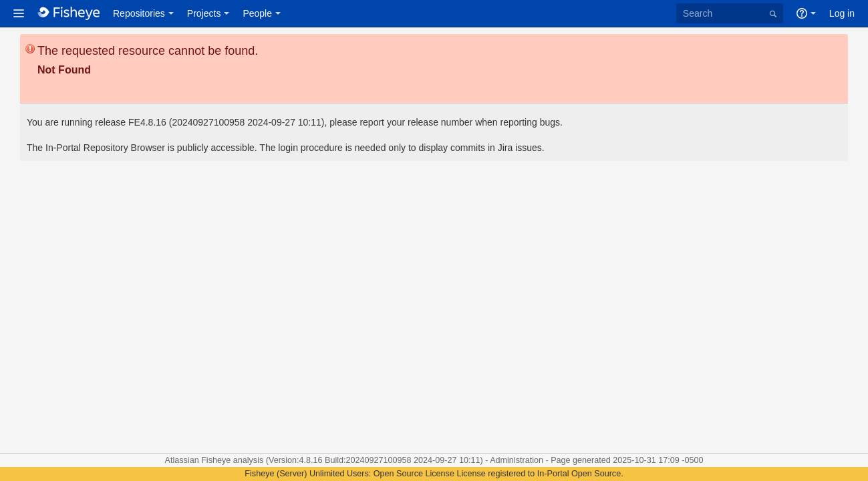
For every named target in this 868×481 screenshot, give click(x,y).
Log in (842, 13)
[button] (19, 13)
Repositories (139, 13)
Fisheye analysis (234, 460)
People (257, 13)
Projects (204, 13)
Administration (517, 460)
